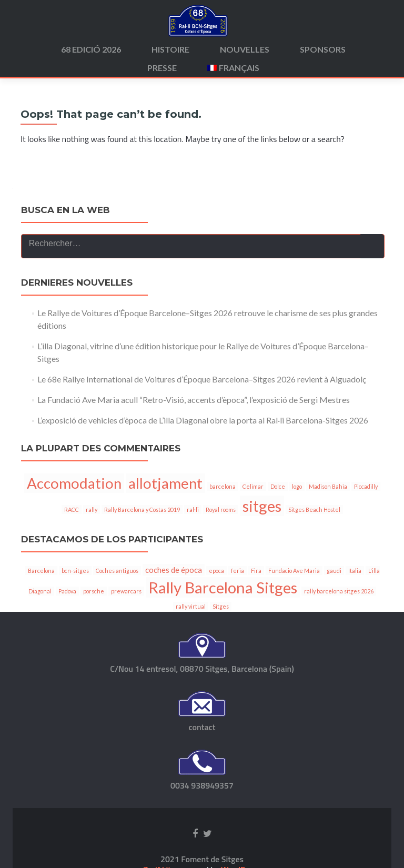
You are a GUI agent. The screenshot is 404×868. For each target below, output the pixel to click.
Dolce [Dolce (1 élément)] (278, 507)
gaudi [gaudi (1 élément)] (334, 592)
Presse (162, 68)
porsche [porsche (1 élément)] (94, 612)
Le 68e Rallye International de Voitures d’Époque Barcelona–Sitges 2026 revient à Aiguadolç (202, 400)
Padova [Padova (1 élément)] (67, 612)
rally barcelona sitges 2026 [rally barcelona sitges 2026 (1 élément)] (339, 612)
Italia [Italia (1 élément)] (355, 592)
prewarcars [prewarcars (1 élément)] (126, 612)
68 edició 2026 (91, 49)
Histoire (170, 49)
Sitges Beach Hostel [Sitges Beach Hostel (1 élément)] (314, 531)
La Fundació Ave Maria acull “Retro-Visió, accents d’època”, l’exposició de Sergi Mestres (194, 421)
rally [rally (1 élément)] (92, 531)
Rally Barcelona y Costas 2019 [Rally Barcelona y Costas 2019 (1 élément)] (142, 531)
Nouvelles (245, 49)
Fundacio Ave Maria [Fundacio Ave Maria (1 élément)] (294, 592)
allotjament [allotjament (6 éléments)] (165, 504)
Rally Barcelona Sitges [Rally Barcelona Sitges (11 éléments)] (223, 608)
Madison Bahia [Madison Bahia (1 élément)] (328, 507)
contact (202, 748)
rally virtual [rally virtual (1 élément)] (191, 627)
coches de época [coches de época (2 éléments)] (174, 591)
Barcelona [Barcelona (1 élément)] (41, 592)
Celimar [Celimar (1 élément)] (253, 507)
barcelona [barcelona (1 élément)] (223, 507)
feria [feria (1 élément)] (238, 592)
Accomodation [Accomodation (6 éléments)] (74, 504)
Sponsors (323, 49)
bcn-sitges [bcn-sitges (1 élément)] (75, 592)
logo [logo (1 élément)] (297, 507)
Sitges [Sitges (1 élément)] (221, 627)
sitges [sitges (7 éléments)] (262, 527)
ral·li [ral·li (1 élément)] (193, 531)
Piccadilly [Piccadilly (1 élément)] (366, 507)
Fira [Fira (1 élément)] (256, 592)
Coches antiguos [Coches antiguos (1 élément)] (117, 592)
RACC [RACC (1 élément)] (72, 531)
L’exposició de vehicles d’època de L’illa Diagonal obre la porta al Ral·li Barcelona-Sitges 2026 (203, 441)
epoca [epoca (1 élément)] (216, 592)
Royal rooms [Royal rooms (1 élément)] (221, 531)
